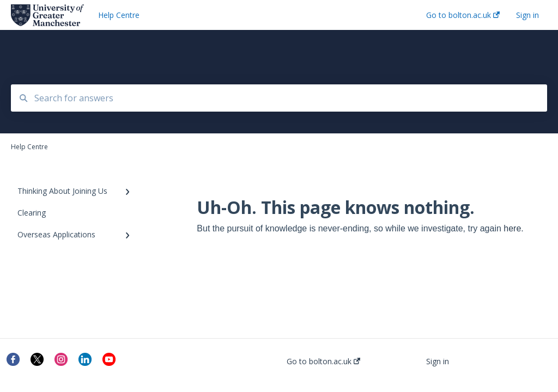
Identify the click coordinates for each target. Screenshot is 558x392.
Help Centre (119, 15)
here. (513, 228)
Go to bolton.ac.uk (323, 362)
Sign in (438, 362)
